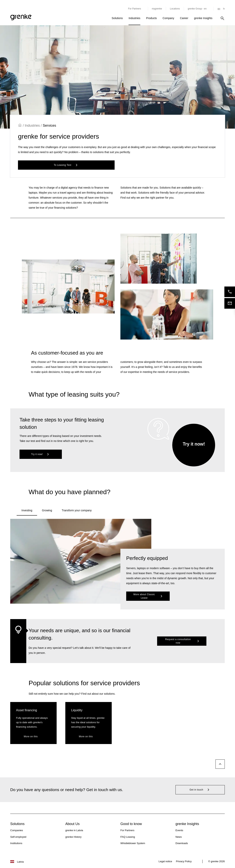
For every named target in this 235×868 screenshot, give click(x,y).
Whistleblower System (133, 843)
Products (151, 18)
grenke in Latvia (74, 830)
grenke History (73, 837)
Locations (175, 9)
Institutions (16, 843)
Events (179, 830)
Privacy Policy (184, 861)
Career (184, 18)
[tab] (27, 511)
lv (224, 9)
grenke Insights (203, 18)
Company (168, 18)
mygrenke (157, 9)
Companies (17, 830)
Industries (134, 18)
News (179, 837)
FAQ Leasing (128, 837)
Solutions (117, 18)
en (219, 9)
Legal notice (165, 861)
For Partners (127, 830)
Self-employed (18, 837)
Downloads (182, 843)
